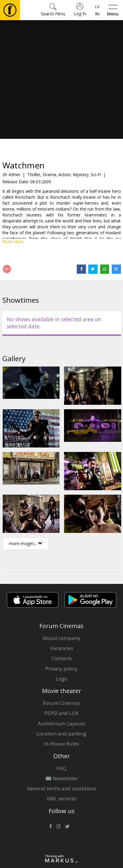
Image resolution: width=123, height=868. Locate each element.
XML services (61, 798)
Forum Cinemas (61, 703)
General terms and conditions (62, 788)
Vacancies (62, 648)
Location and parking (61, 734)
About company (61, 638)
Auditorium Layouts (62, 723)
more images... (26, 543)
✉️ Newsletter (62, 778)
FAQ (61, 768)
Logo (61, 679)
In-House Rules (61, 744)
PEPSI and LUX (61, 713)
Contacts (62, 658)
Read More (13, 242)
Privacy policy (61, 669)
